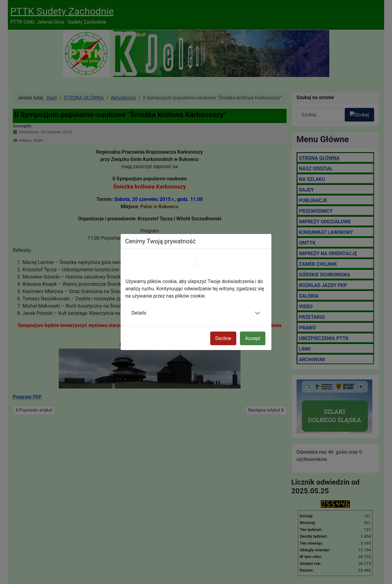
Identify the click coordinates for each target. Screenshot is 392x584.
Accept (253, 338)
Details (139, 313)
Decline (223, 338)
